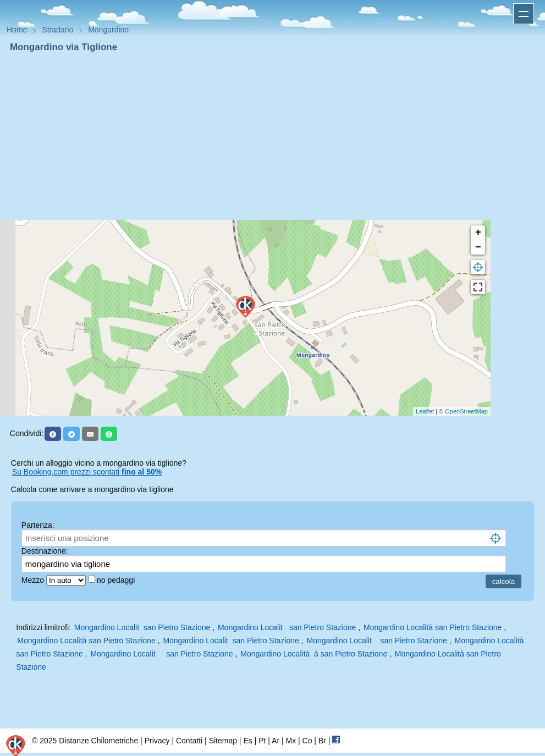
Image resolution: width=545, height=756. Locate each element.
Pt (262, 741)
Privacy (157, 741)
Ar (276, 741)
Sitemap (223, 741)
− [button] (478, 247)
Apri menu (524, 14)
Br (322, 741)
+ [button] (478, 233)
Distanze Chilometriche (98, 741)
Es (247, 741)
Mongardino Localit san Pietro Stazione (142, 627)
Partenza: (38, 525)
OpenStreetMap (466, 411)
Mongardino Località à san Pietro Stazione (314, 654)
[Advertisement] (272, 136)
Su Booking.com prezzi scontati (87, 472)
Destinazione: (45, 551)
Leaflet (425, 411)
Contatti (189, 741)
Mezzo (34, 580)
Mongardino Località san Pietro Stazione (433, 627)
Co (307, 741)
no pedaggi (117, 580)
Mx (291, 741)
